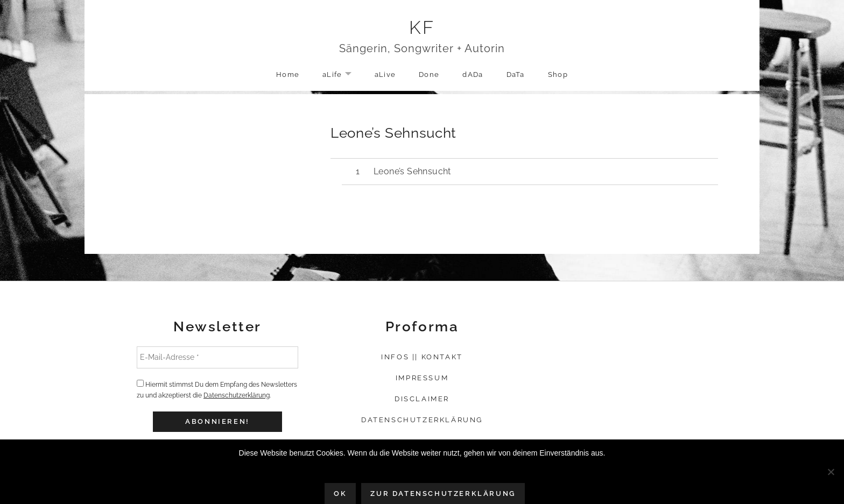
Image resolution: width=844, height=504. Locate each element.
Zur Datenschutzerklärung (443, 494)
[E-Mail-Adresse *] (217, 357)
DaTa (516, 74)
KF (422, 27)
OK (340, 494)
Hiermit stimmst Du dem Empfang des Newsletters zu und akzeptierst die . (217, 389)
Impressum (422, 378)
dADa (473, 74)
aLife (342, 75)
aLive (385, 74)
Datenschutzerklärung (237, 395)
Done (429, 74)
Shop (558, 74)
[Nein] (831, 472)
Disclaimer (422, 399)
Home (288, 74)
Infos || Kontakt (422, 357)
